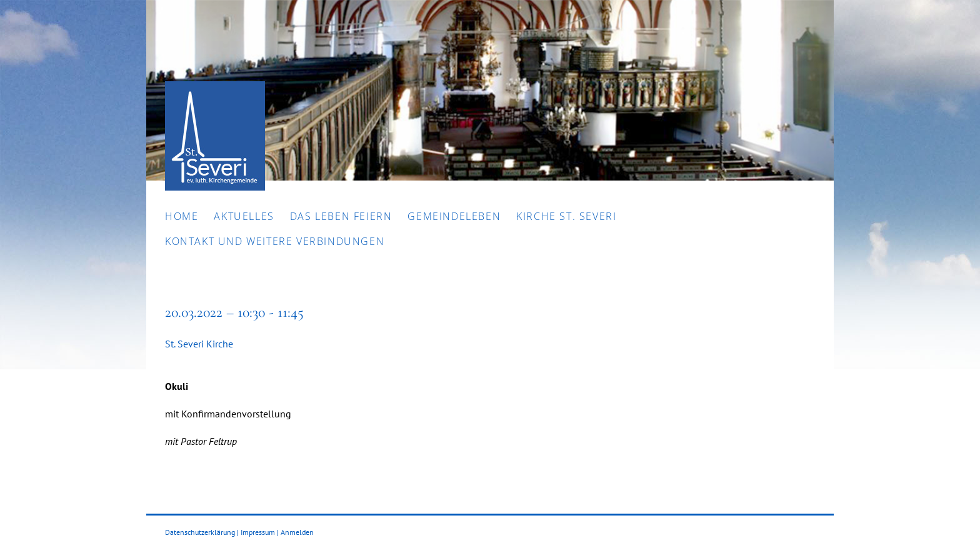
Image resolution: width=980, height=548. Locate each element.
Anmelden (297, 532)
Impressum (258, 532)
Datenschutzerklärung (200, 532)
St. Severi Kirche (199, 344)
